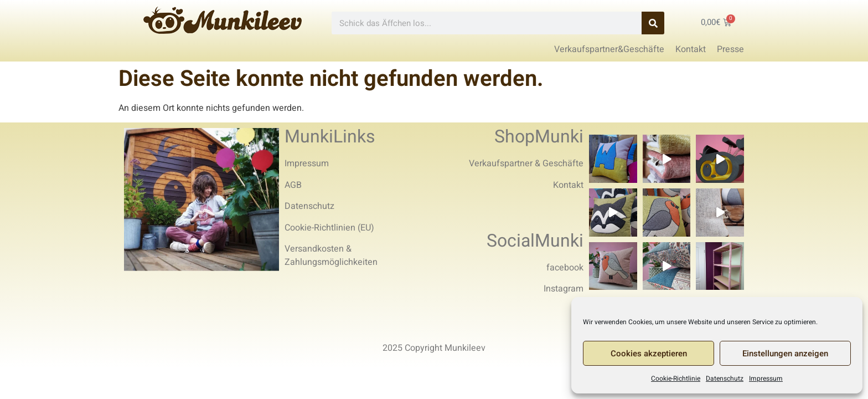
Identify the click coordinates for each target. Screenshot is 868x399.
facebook (565, 268)
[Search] (653, 23)
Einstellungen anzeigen (785, 354)
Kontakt (568, 185)
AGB (293, 185)
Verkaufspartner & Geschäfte (526, 163)
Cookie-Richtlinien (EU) (329, 228)
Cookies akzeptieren (649, 354)
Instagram (564, 289)
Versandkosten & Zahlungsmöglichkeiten (331, 255)
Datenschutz (725, 378)
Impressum (766, 378)
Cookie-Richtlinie (676, 378)
